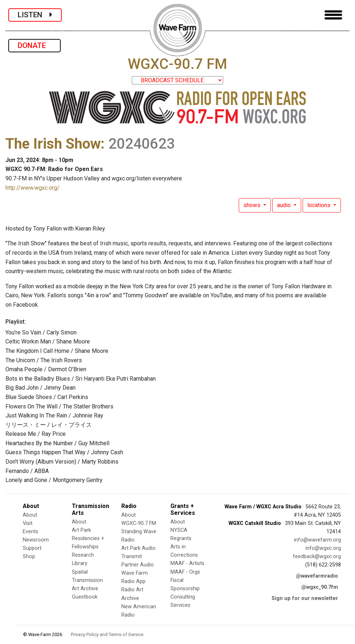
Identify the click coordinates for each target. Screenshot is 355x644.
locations (320, 205)
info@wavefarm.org (317, 540)
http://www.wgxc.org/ (33, 188)
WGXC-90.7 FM (139, 523)
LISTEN (35, 15)
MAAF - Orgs (185, 572)
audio (285, 205)
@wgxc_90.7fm (320, 587)
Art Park (81, 530)
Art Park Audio (138, 548)
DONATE (34, 45)
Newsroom (36, 540)
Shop (29, 557)
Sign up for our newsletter (305, 598)
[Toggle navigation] (333, 15)
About (30, 515)
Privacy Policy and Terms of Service (107, 634)
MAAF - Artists (187, 563)
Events (31, 532)
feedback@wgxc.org (317, 557)
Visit (28, 523)
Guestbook (85, 597)
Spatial (80, 572)
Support (32, 548)
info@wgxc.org (323, 548)
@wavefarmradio (317, 576)
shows (253, 205)
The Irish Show (53, 144)
